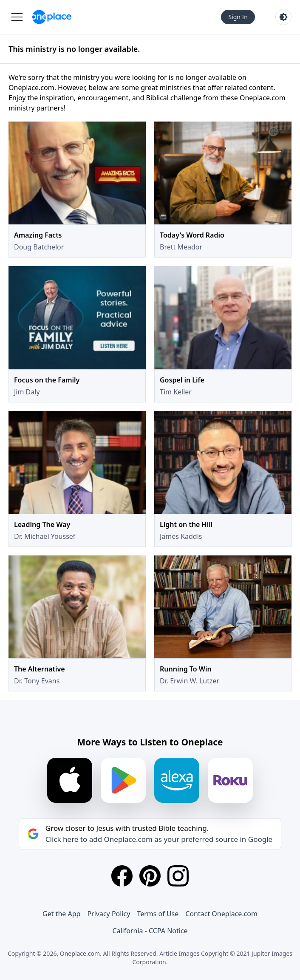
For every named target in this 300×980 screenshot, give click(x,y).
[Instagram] (178, 876)
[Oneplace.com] (52, 17)
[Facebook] (122, 876)
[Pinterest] (150, 876)
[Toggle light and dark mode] (283, 17)
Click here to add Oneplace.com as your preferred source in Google (159, 839)
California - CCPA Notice (150, 931)
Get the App (61, 914)
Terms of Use (158, 914)
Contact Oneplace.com (221, 914)
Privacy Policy (109, 914)
